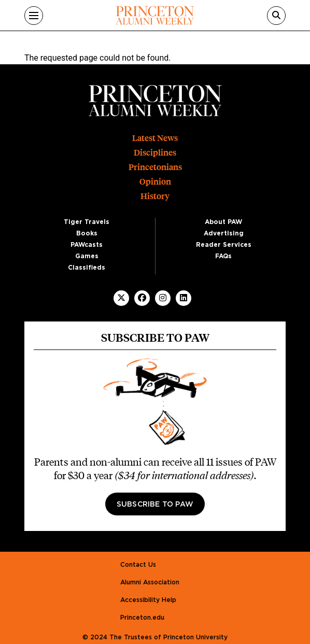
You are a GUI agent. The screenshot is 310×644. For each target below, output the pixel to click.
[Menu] (34, 16)
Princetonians (155, 167)
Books (87, 233)
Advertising (224, 233)
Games (87, 256)
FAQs (223, 256)
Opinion (155, 182)
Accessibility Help (148, 600)
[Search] (276, 16)
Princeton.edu (142, 618)
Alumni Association (150, 582)
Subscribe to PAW (155, 505)
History (155, 196)
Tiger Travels (87, 222)
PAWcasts (87, 245)
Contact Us (138, 565)
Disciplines (155, 153)
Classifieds (87, 268)
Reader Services (224, 245)
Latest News (155, 138)
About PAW (223, 222)
